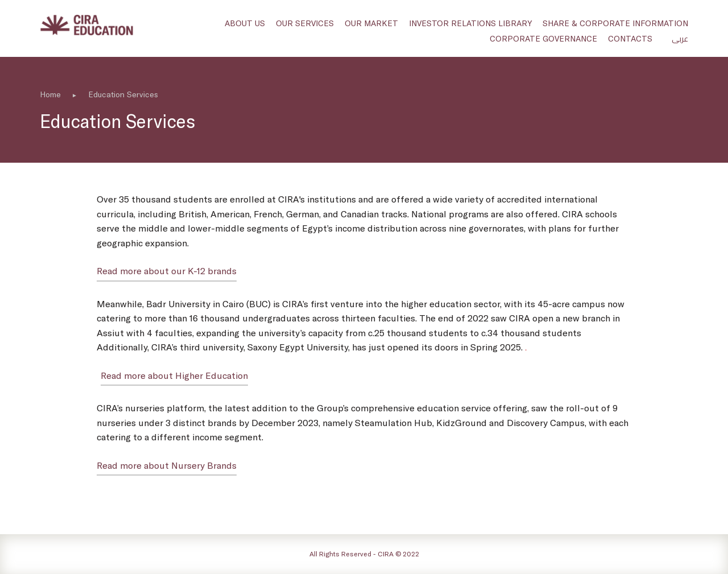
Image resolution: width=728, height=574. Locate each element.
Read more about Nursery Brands (167, 465)
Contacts (630, 38)
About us (245, 23)
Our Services (305, 23)
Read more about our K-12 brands (167, 271)
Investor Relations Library (470, 23)
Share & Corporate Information (615, 23)
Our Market (371, 23)
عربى (680, 38)
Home (50, 94)
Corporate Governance (543, 38)
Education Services (123, 94)
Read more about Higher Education (174, 375)
